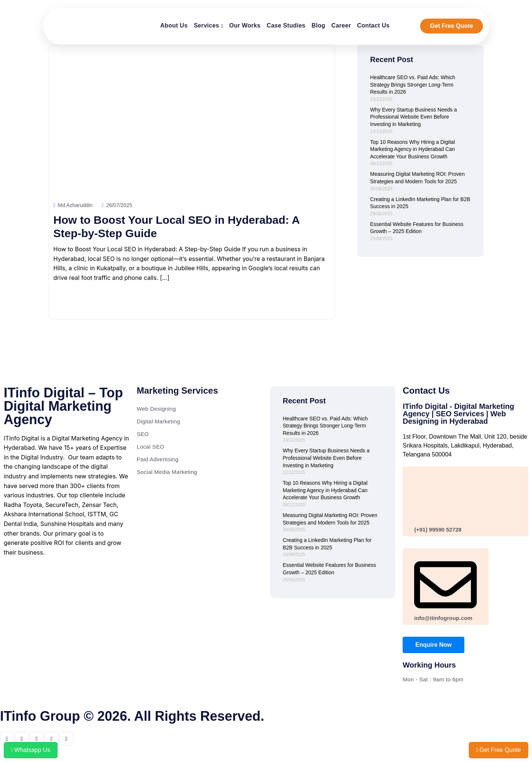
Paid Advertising (158, 459)
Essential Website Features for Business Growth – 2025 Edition (417, 228)
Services (206, 25)
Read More (81, 303)
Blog (318, 25)
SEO (143, 434)
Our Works (245, 25)
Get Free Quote (452, 26)
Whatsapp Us (31, 750)
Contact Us (373, 25)
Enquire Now (433, 645)
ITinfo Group (40, 716)
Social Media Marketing (167, 472)
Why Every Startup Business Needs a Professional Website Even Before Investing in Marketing (414, 117)
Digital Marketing (159, 421)
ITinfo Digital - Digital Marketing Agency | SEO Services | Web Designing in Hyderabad (458, 414)
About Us (174, 25)
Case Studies (286, 25)
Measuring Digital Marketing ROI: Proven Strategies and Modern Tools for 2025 (417, 178)
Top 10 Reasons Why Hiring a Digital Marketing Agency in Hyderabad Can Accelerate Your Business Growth (413, 149)
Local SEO (151, 447)
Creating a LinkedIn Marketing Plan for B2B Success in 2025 (420, 203)
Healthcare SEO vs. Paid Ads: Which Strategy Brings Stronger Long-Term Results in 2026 (413, 85)
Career (341, 25)
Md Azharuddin (73, 205)
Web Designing (156, 409)
